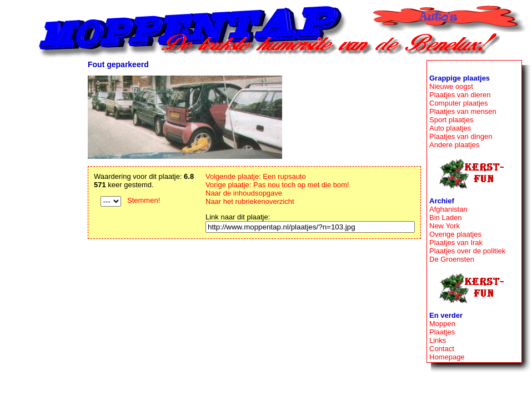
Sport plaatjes (451, 120)
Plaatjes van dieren (460, 95)
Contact (442, 349)
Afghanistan (448, 209)
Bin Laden (446, 217)
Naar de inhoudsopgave (244, 193)
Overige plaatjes (455, 234)
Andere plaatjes (454, 145)
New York (445, 226)
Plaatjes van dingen (461, 136)
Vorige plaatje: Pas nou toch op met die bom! (277, 185)
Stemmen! (144, 200)
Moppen (442, 324)
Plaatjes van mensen (463, 111)
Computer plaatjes (459, 103)
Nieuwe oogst (451, 86)
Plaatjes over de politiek (467, 251)
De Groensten (452, 259)
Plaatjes (442, 332)
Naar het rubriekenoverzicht (250, 201)
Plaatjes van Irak (456, 242)
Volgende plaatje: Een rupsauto (256, 176)
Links (438, 340)
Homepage (447, 357)
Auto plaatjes (450, 128)
